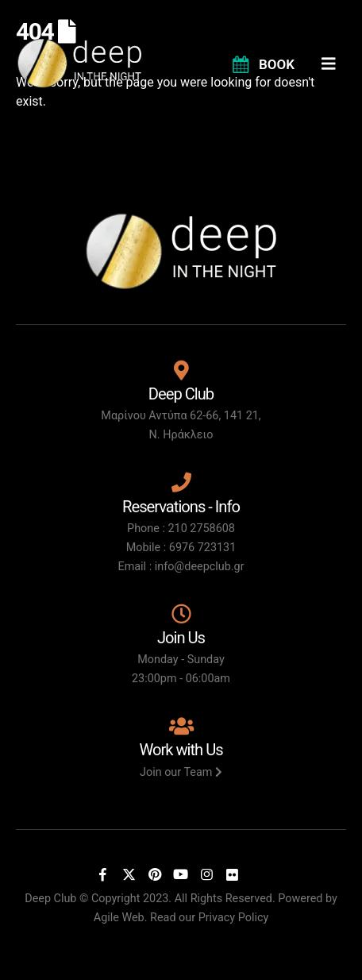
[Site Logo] (79, 63)
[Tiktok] (258, 874)
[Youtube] (181, 874)
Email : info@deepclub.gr (181, 567)
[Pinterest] (155, 874)
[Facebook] (103, 874)
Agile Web (119, 918)
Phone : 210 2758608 (181, 529)
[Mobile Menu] (334, 64)
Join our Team (181, 772)
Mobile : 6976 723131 (181, 548)
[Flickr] (233, 874)
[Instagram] (206, 874)
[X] (129, 874)
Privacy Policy (234, 918)
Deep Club (50, 899)
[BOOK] (262, 64)
